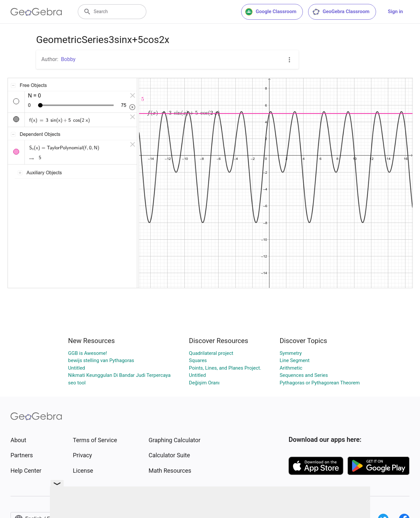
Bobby (68, 59)
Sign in (395, 11)
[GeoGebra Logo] (36, 12)
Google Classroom (271, 12)
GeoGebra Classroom (341, 12)
